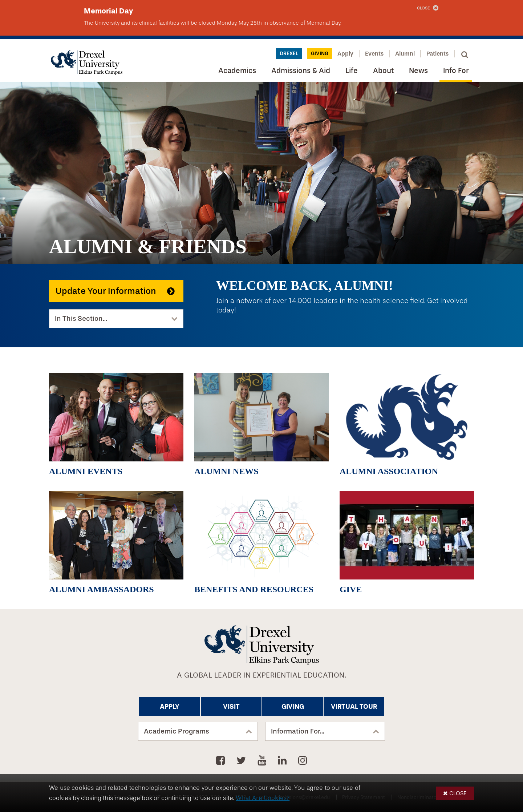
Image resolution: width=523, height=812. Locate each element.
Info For (456, 71)
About (383, 71)
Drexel (289, 54)
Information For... (298, 731)
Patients (437, 54)
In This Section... (81, 319)
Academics (237, 71)
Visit (231, 707)
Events (374, 54)
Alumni (405, 54)
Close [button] (458, 793)
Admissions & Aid (301, 71)
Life (352, 71)
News (418, 71)
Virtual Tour (354, 707)
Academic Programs (177, 731)
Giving (320, 54)
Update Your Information (106, 291)
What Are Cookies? (263, 798)
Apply (345, 54)
